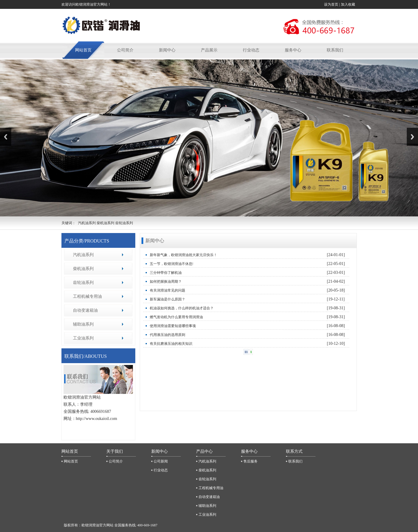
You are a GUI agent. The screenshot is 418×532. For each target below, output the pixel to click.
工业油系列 (83, 338)
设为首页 (331, 4)
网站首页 (83, 50)
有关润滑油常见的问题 (167, 290)
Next (412, 137)
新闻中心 (167, 50)
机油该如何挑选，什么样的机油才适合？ (182, 308)
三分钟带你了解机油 (166, 273)
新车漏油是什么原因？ (167, 299)
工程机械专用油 (87, 296)
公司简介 (125, 50)
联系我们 (335, 50)
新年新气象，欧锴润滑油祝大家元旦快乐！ (183, 255)
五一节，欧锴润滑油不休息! (172, 264)
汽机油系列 (83, 255)
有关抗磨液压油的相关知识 (171, 344)
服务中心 (293, 50)
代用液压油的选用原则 (167, 335)
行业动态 (251, 50)
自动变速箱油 (85, 310)
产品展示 (209, 50)
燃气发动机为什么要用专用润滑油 (176, 317)
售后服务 (251, 461)
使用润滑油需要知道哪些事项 (173, 326)
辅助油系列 (83, 324)
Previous (6, 137)
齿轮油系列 (83, 283)
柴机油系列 (83, 269)
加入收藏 (348, 4)
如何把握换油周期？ (166, 282)
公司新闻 (161, 461)
